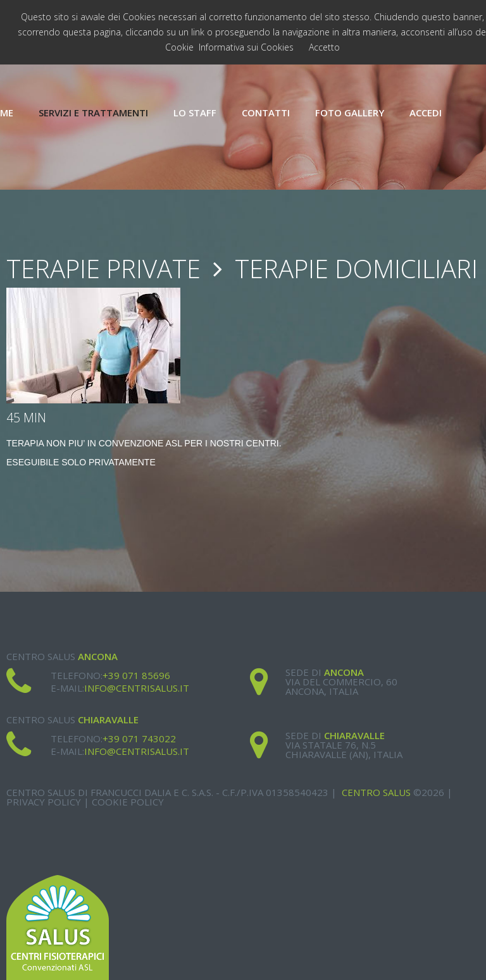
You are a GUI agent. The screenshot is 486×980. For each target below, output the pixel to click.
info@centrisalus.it (137, 688)
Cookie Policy (128, 802)
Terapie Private (103, 268)
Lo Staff (195, 113)
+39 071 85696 (136, 675)
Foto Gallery (350, 113)
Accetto (324, 47)
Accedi (426, 113)
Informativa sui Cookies (246, 47)
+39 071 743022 (139, 738)
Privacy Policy (44, 802)
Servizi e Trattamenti (93, 113)
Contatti (266, 113)
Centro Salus (376, 792)
